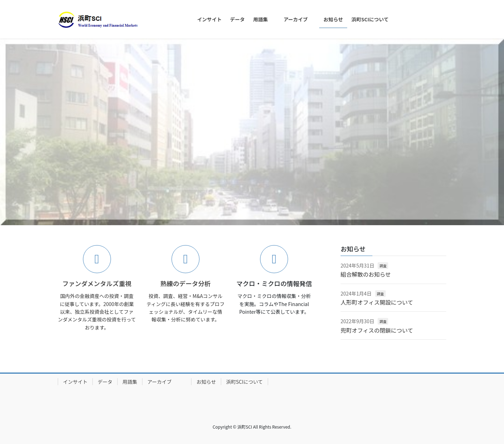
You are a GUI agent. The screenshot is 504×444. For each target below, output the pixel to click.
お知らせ (206, 382)
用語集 (130, 382)
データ (105, 382)
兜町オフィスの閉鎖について (377, 330)
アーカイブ (167, 382)
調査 (383, 266)
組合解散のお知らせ (366, 274)
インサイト (75, 382)
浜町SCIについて (244, 382)
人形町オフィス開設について (377, 302)
